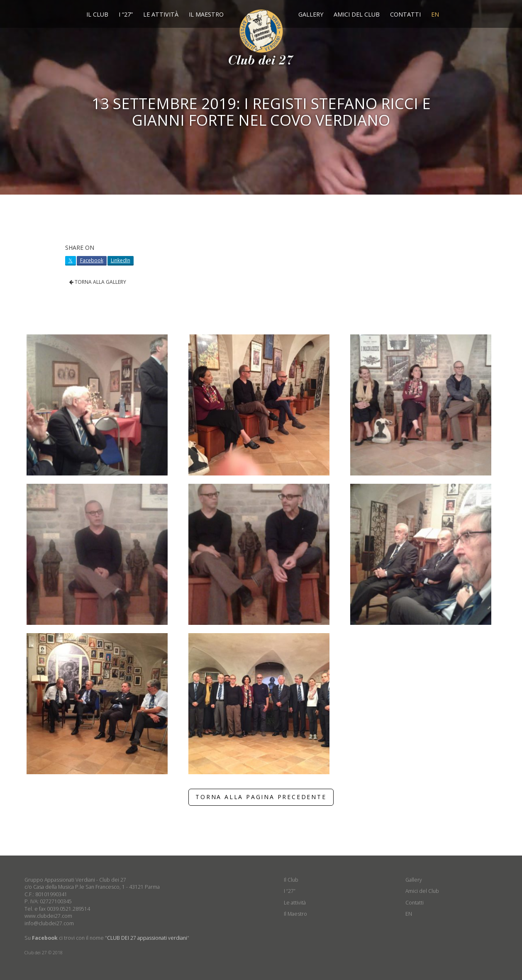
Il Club (97, 14)
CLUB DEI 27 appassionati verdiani (147, 938)
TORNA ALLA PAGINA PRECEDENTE (261, 797)
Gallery (311, 14)
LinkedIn (121, 260)
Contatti (405, 14)
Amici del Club (357, 14)
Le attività (161, 14)
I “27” (126, 14)
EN (435, 14)
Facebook (92, 260)
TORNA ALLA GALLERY (98, 282)
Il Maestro (206, 14)
